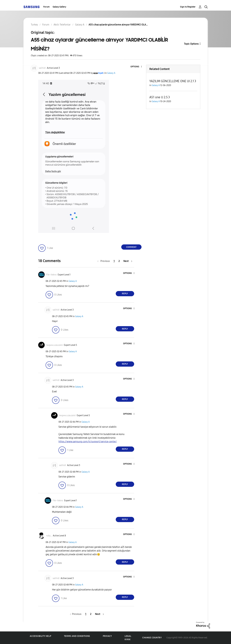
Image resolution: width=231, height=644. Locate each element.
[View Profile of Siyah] (101, 73)
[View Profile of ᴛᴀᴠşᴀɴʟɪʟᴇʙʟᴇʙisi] (54, 345)
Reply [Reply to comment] (125, 294)
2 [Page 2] (119, 261)
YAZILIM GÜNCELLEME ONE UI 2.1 (172, 81)
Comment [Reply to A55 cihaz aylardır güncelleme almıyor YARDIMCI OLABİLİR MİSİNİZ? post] (131, 247)
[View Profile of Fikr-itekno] (51, 275)
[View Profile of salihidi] (42, 68)
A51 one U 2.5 (159, 97)
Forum (46, 7)
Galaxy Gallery (59, 7)
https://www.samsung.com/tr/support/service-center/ (88, 442)
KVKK (128, 639)
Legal (128, 636)
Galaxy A (111, 73)
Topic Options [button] (191, 44)
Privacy (107, 636)
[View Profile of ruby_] (49, 536)
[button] (136, 67)
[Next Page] (128, 261)
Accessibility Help (40, 636)
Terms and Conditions (77, 636)
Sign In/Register (188, 7)
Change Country (152, 638)
